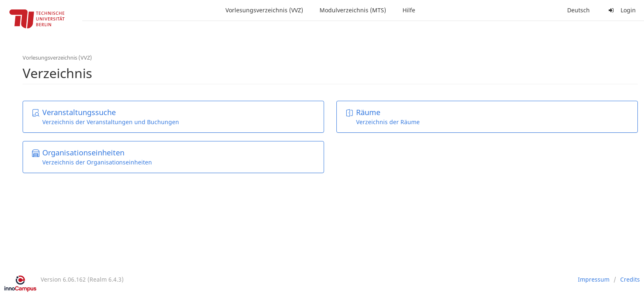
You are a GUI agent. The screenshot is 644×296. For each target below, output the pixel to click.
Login (621, 10)
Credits (630, 279)
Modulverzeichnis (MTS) (353, 10)
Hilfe (409, 10)
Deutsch (578, 10)
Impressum (594, 279)
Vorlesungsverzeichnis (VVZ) (264, 10)
